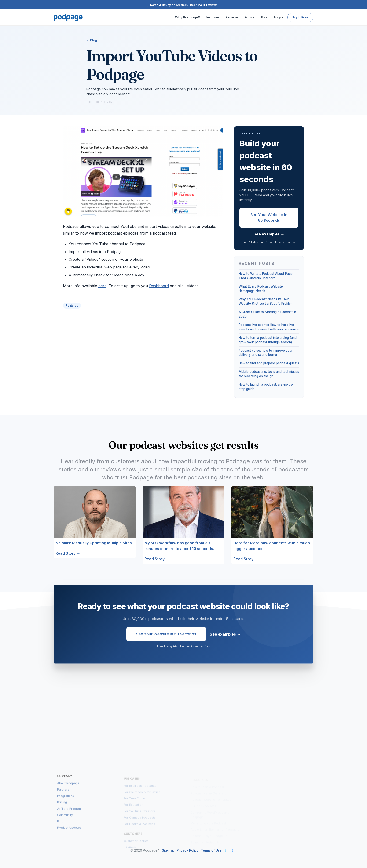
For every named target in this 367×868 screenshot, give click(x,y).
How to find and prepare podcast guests (269, 363)
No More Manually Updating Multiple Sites (94, 543)
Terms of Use (211, 850)
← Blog (92, 40)
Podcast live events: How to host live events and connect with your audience (269, 327)
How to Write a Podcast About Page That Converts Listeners (266, 276)
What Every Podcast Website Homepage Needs (261, 289)
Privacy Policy (188, 850)
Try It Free (300, 17)
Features (213, 17)
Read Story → (68, 553)
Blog (265, 17)
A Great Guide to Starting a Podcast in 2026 (267, 314)
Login (278, 17)
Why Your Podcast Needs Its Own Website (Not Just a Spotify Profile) (265, 301)
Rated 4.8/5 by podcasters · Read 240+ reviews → (183, 5)
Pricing (250, 17)
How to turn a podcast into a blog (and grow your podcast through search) (268, 340)
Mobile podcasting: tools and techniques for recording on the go (269, 374)
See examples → (269, 234)
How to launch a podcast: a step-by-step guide (266, 387)
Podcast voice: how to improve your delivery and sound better (266, 353)
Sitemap (168, 850)
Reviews (232, 17)
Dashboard (159, 286)
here (102, 286)
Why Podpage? (187, 17)
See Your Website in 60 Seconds (269, 218)
